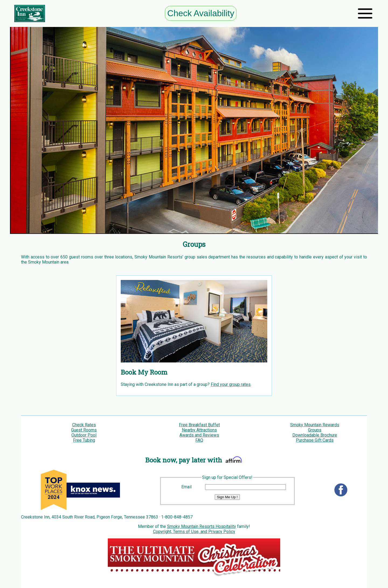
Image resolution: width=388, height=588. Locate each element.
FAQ (199, 440)
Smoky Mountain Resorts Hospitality (202, 526)
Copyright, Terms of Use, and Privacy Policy (194, 532)
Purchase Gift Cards (315, 440)
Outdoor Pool (84, 435)
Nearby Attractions (199, 430)
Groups (315, 430)
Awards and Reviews (199, 435)
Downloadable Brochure (315, 435)
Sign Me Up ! (227, 497)
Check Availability (201, 13)
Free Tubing (84, 440)
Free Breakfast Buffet (199, 425)
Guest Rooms (84, 430)
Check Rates (84, 425)
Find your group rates (231, 384)
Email (186, 487)
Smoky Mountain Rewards (315, 425)
